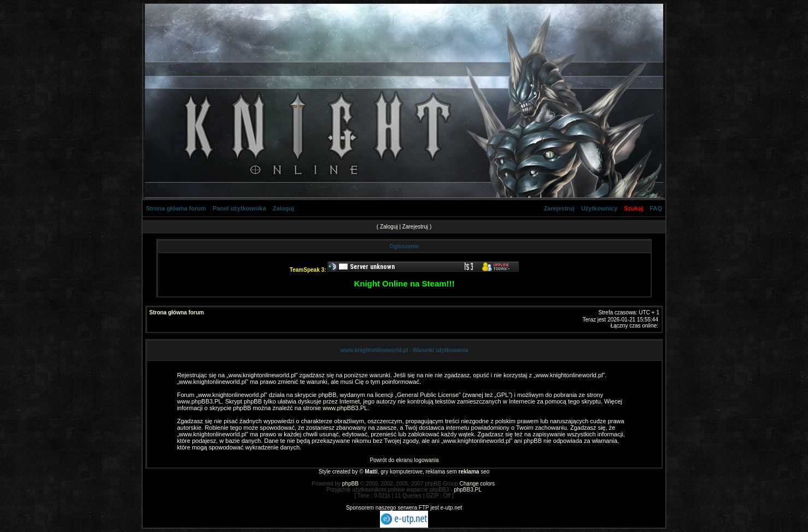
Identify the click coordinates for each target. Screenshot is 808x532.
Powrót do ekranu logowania (404, 460)
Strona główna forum (176, 208)
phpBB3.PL (468, 490)
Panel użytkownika (239, 208)
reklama (469, 472)
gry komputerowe (402, 472)
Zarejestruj (559, 208)
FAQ (656, 208)
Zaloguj (283, 208)
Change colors (477, 484)
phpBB (350, 484)
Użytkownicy (599, 208)
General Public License (428, 395)
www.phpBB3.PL (200, 401)
